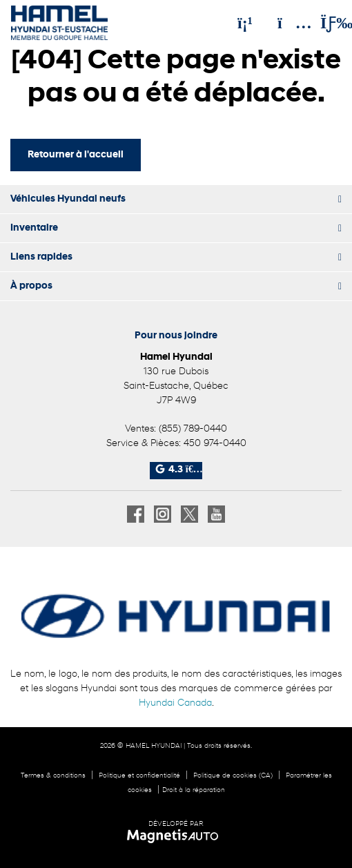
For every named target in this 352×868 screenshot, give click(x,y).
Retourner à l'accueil (76, 155)
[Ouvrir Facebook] (136, 514)
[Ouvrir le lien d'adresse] (176, 386)
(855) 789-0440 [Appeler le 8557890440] (193, 429)
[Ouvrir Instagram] (163, 514)
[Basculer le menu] (325, 23)
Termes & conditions (53, 776)
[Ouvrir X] (189, 514)
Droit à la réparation (194, 790)
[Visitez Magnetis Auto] (176, 836)
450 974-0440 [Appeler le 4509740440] (215, 444)
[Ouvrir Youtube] (216, 514)
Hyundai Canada (175, 703)
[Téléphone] (245, 23)
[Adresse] (288, 23)
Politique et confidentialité (139, 776)
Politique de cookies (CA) (233, 776)
